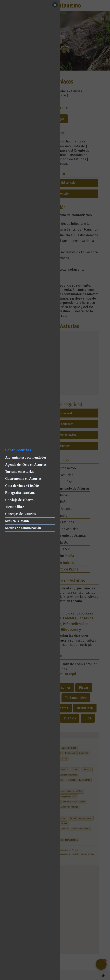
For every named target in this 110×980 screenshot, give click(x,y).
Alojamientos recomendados (26, 457)
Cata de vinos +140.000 (22, 486)
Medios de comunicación (23, 528)
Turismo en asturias (20, 472)
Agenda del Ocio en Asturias (26, 465)
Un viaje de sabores (19, 500)
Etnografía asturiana (20, 493)
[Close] (55, 5)
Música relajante (17, 521)
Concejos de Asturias (20, 514)
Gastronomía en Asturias (23, 478)
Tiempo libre (15, 507)
